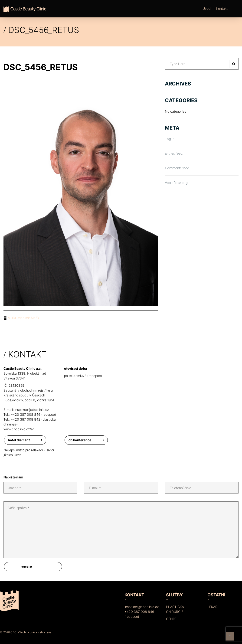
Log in (170, 139)
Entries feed (174, 154)
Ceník (171, 619)
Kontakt (222, 8)
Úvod (207, 8)
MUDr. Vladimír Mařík (23, 318)
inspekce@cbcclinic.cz (32, 410)
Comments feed (177, 168)
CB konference (80, 440)
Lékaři (213, 607)
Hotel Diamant (19, 440)
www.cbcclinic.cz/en (19, 429)
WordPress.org (176, 183)
